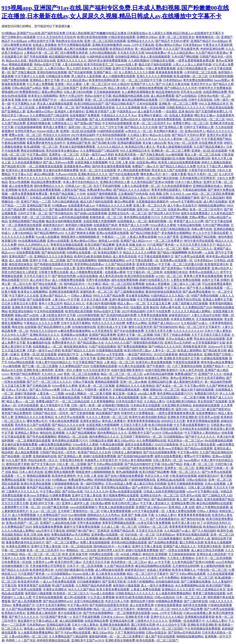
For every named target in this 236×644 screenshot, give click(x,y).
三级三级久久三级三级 (186, 284)
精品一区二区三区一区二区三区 (122, 374)
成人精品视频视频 (71, 621)
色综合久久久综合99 (56, 135)
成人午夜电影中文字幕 (55, 405)
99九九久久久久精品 (81, 288)
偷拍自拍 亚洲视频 (30, 158)
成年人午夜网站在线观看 (212, 507)
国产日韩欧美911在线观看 (19, 37)
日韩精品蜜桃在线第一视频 (131, 390)
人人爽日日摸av (55, 68)
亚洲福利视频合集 (39, 123)
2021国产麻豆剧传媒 (165, 178)
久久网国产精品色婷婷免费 (94, 586)
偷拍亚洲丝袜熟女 (21, 264)
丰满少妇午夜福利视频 (101, 303)
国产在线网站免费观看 (163, 542)
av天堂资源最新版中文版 (209, 343)
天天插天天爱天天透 (134, 425)
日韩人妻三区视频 (30, 448)
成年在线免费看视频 (125, 280)
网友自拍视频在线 (33, 151)
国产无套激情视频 (82, 413)
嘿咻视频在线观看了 (15, 198)
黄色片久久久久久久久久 (34, 178)
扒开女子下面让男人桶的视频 (117, 629)
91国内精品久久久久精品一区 (71, 178)
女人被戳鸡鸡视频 (212, 566)
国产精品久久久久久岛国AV (132, 190)
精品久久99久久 (74, 303)
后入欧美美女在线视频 (111, 574)
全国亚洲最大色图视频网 (91, 162)
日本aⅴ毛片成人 (17, 390)
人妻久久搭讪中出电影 (206, 315)
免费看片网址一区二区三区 (191, 123)
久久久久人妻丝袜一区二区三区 (179, 139)
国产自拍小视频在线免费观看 (124, 476)
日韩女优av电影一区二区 (214, 96)
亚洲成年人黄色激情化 (69, 111)
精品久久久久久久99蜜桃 (139, 253)
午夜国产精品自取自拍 (36, 249)
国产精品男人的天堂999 (164, 213)
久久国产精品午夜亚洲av (212, 53)
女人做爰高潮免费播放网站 (173, 593)
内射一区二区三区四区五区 (40, 217)
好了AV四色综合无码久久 (214, 523)
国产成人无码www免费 (58, 162)
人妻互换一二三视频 (50, 394)
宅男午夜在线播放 (98, 280)
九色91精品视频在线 (103, 53)
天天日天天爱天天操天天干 (197, 245)
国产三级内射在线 (196, 601)
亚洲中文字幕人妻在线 (87, 495)
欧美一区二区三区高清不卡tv (152, 123)
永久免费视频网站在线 (151, 441)
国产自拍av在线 (72, 491)
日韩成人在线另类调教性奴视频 (164, 491)
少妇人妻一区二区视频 (71, 464)
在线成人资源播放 (45, 45)
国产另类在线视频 (36, 57)
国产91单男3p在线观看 (190, 256)
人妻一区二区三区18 (97, 84)
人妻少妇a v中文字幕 (66, 300)
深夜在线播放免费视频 (48, 527)
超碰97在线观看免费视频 (100, 456)
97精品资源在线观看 (122, 37)
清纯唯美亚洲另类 (194, 347)
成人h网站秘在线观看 (109, 570)
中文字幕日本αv (175, 288)
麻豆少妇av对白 (125, 441)
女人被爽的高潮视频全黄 (138, 92)
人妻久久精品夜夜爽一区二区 (141, 186)
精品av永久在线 (16, 61)
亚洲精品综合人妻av (133, 198)
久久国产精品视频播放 (81, 433)
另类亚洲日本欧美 (71, 460)
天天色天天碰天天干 (37, 276)
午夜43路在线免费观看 (64, 421)
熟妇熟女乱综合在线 (69, 41)
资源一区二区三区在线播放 (103, 100)
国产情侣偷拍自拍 (61, 213)
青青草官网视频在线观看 (203, 421)
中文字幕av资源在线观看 (128, 429)
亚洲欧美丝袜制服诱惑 (107, 45)
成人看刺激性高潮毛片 (188, 382)
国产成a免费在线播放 (197, 292)
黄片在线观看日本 (70, 613)
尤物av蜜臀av (198, 217)
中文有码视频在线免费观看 (202, 629)
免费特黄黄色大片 (64, 343)
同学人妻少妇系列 (101, 249)
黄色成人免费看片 (55, 127)
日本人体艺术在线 (191, 370)
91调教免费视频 (60, 495)
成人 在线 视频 (18, 260)
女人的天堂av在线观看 (70, 417)
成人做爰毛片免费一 (151, 111)
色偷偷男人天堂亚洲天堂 (101, 460)
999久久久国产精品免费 (109, 296)
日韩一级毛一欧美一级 (86, 405)
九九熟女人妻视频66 (181, 558)
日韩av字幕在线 (86, 229)
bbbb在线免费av (156, 53)
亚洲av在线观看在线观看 (113, 233)
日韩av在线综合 (173, 433)
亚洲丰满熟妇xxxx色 (93, 88)
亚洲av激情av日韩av (168, 45)
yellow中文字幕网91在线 (186, 202)
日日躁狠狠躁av (174, 437)
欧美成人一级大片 (56, 409)
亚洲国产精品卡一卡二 (218, 366)
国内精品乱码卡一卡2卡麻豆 (82, 284)
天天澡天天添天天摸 (131, 53)
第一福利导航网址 (92, 484)
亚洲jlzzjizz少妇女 (92, 139)
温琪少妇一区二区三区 (83, 127)
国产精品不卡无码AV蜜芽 (172, 41)
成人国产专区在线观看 (160, 636)
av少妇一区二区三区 (169, 276)
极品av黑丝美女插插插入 (170, 488)
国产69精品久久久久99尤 (181, 88)
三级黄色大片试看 (52, 119)
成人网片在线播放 (76, 49)
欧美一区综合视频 (153, 108)
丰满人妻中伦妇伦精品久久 (81, 182)
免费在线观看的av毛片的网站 (70, 535)
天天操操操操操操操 (107, 92)
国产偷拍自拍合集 (193, 519)
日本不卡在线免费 (117, 139)
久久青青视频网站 (103, 401)
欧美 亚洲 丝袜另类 (75, 554)
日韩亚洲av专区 (119, 307)
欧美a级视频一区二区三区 (26, 68)
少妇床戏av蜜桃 (100, 503)
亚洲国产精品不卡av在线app (209, 41)
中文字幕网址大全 (24, 104)
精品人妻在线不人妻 (121, 88)
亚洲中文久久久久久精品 (167, 617)
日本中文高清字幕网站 (76, 323)
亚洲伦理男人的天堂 (111, 550)
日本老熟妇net (192, 45)
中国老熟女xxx (126, 111)
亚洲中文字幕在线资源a (128, 68)
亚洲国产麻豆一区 (105, 72)
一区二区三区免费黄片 (168, 241)
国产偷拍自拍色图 (53, 253)
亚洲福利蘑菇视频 (129, 143)
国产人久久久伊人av (143, 139)
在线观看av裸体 (115, 272)
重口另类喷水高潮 (191, 542)
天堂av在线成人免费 (179, 339)
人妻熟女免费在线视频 (185, 280)
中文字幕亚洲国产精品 (216, 139)
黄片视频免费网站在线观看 (70, 249)
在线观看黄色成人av (81, 205)
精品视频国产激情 (187, 198)
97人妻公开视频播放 (94, 307)
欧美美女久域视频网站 (43, 96)
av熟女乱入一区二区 (139, 131)
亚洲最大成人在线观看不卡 (139, 539)
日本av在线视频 (215, 484)
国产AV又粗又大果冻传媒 (173, 84)
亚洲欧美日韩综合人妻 (115, 182)
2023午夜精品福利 (83, 135)
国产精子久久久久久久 (200, 437)
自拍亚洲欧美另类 (211, 143)
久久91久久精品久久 (111, 147)
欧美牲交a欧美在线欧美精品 (93, 256)
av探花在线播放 (88, 276)
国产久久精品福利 (213, 198)
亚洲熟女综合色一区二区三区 (128, 213)
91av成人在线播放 (47, 237)
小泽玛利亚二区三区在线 (200, 72)
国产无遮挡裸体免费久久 (212, 111)
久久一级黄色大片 (65, 339)
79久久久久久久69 (96, 491)
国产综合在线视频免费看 (160, 452)
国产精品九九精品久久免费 (178, 166)
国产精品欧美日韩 (13, 166)
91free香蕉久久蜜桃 (163, 225)
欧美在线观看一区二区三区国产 (157, 640)
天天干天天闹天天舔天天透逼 (211, 335)
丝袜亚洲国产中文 (45, 100)
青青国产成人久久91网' (189, 221)
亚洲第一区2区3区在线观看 (78, 131)
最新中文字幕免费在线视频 (82, 527)
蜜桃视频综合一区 (208, 37)
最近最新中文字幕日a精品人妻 (38, 621)
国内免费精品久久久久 (49, 186)
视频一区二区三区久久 (197, 249)
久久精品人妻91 (138, 135)
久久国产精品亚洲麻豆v (209, 147)
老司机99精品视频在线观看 (129, 542)
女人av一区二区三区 (43, 511)
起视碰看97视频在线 (105, 198)
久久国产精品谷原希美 (120, 264)
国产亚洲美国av (172, 268)
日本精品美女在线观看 (145, 405)
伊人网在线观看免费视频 (134, 170)
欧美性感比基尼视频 (79, 311)
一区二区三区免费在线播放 (61, 307)
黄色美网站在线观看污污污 (142, 217)
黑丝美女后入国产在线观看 (169, 170)
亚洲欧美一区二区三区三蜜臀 (178, 104)
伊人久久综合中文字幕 (171, 625)
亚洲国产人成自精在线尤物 (58, 523)
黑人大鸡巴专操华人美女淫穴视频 (89, 68)
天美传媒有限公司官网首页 (197, 178)
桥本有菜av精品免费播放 (217, 362)
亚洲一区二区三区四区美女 (177, 37)
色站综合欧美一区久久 (43, 460)
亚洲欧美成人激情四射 (124, 339)
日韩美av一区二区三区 (153, 527)
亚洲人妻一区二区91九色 (150, 205)
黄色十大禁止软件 (71, 96)
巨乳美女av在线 (191, 92)
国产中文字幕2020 (43, 464)
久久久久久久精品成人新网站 (192, 311)
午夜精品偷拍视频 (13, 143)
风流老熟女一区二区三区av (185, 441)
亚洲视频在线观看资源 (199, 617)
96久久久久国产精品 (82, 589)
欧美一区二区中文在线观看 (98, 170)
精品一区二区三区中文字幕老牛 (199, 327)
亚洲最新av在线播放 (74, 335)
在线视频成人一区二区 (132, 221)
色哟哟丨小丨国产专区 (21, 640)
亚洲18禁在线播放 (80, 448)
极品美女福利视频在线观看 (92, 209)
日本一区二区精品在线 (77, 546)
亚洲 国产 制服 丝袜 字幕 (138, 515)
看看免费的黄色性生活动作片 (46, 143)
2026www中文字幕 (220, 347)
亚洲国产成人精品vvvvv (136, 241)
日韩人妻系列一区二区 (168, 460)
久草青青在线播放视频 (152, 315)
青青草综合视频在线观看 (67, 245)
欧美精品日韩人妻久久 (140, 147)
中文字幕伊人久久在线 (30, 76)
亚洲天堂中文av (201, 84)
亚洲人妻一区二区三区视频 (97, 386)
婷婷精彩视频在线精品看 (111, 480)
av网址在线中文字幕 (41, 41)
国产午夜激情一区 (138, 178)
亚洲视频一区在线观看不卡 (98, 468)
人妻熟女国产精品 (73, 190)
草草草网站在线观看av (89, 264)
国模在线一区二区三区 (165, 390)
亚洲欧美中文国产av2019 (145, 433)
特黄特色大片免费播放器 (215, 88)
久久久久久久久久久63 (188, 331)
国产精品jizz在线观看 (198, 448)
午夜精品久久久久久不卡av (119, 115)
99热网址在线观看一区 (82, 253)
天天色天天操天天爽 (94, 300)
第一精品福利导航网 (148, 49)
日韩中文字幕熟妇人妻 (199, 127)
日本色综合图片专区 (129, 401)
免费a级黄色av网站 (99, 190)
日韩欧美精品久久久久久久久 (186, 108)
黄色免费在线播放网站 (198, 80)
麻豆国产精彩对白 (140, 354)
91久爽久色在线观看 (132, 366)
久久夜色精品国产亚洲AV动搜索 (152, 182)
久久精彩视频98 (139, 61)
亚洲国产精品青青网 (53, 288)
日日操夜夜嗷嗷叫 (170, 539)
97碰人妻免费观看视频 (161, 68)
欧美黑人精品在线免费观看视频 (179, 162)
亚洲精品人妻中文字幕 (45, 80)
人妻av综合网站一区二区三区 (28, 636)
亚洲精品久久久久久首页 (141, 578)
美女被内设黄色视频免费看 (61, 170)
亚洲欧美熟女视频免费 (59, 472)
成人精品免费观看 (162, 96)
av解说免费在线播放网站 (74, 331)
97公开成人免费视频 (40, 84)
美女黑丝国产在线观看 (111, 288)
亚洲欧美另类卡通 (137, 617)
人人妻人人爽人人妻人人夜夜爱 (96, 158)
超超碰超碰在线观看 (206, 405)
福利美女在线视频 (195, 605)
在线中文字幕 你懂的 (215, 280)
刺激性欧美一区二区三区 (106, 217)
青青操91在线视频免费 (120, 268)
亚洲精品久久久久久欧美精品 (53, 256)
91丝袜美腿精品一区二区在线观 (55, 429)
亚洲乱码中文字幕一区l (45, 503)
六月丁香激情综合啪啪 (187, 366)
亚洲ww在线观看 (58, 241)
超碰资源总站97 (53, 225)
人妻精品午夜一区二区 (39, 53)
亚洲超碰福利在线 (45, 456)
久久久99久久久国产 (15, 335)
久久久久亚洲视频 (128, 108)
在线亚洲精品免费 (215, 92)
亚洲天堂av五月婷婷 (178, 343)
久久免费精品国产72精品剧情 (49, 115)
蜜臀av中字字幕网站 (197, 456)
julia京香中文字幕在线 (50, 531)
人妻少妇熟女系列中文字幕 (58, 315)
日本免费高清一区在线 (16, 562)
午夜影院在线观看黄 (197, 268)
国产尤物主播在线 (24, 72)
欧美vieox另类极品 (171, 448)
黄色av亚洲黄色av (182, 378)
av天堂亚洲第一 (117, 354)
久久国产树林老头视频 (80, 233)
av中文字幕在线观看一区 (142, 260)
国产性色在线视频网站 (82, 260)
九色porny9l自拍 (66, 174)
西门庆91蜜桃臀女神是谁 (71, 53)
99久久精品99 (120, 84)
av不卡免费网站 (169, 578)
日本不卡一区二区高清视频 (213, 558)
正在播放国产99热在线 (133, 194)
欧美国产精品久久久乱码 (73, 198)
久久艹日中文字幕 (111, 127)
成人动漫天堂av (40, 280)
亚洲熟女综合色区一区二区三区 (204, 119)
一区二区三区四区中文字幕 (144, 80)
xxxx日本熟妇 (224, 562)
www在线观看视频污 (25, 119)
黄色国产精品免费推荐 (21, 49)
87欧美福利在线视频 (183, 476)
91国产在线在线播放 (103, 347)
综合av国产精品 (172, 464)
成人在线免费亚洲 (21, 186)
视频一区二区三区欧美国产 (61, 88)
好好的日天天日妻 (173, 421)
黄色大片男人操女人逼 (42, 558)
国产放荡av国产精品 (88, 123)
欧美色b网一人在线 (201, 253)
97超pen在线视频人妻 (198, 613)
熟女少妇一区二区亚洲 (182, 143)
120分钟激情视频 (88, 315)
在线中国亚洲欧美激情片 (128, 370)
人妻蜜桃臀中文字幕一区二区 (55, 108)
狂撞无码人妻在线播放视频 (24, 170)
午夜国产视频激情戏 (94, 397)
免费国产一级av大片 (145, 166)
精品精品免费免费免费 (46, 182)
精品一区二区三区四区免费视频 (213, 194)
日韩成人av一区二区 (79, 186)
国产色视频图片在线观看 (94, 429)
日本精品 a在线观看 (43, 198)
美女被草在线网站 (138, 296)
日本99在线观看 (147, 104)
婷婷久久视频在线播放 (216, 162)
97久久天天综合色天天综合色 (56, 37)
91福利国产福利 (128, 468)
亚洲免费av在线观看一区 (176, 260)
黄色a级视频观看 (127, 472)
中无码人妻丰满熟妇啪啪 (135, 460)
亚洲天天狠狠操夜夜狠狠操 (185, 484)
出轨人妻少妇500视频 (78, 92)
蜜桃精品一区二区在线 (73, 437)
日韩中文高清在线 (200, 100)
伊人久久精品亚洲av (181, 53)
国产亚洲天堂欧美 (114, 582)
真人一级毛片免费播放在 (157, 586)
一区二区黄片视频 (99, 394)
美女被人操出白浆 (154, 143)
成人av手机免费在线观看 (59, 582)
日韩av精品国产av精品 (26, 88)
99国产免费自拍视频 (15, 80)
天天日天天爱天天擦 (15, 503)
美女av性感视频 (19, 182)
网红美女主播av (205, 115)
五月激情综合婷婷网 (186, 566)
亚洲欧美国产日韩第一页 (108, 178)
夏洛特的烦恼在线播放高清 (163, 292)
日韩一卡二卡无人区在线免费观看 (37, 378)
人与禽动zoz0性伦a (93, 354)
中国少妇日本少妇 (39, 480)
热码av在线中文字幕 (47, 64)
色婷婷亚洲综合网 (212, 49)
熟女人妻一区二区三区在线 (202, 155)
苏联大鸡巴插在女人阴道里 (19, 272)
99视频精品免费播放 (169, 601)
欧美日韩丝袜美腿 (160, 425)
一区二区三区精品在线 (74, 401)
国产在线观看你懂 (39, 300)
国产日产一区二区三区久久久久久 (49, 382)
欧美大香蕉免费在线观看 (113, 589)
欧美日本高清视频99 (74, 378)
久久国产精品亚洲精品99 (216, 452)
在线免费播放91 (206, 413)
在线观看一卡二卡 (13, 476)
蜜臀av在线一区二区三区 (25, 135)
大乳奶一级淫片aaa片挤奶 (97, 155)
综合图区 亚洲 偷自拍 (180, 111)
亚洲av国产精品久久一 (55, 296)
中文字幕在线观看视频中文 (156, 256)
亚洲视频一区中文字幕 (81, 358)
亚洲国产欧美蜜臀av (59, 539)
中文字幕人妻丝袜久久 (155, 503)
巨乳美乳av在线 (99, 378)
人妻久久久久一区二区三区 (163, 249)
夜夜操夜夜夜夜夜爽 (169, 72)
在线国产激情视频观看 (102, 194)
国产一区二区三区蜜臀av (62, 542)
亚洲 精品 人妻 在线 (181, 507)
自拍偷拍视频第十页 (15, 566)
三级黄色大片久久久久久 (22, 491)
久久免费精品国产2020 (197, 307)
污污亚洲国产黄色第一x (163, 245)
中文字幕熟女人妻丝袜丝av (202, 433)
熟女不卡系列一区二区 (202, 174)
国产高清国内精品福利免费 (118, 315)
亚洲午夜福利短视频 (122, 300)
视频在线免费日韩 (198, 158)
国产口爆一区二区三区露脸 (40, 366)
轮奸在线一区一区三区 (140, 535)
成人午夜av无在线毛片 (182, 205)
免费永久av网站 (137, 323)
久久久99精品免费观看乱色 (156, 409)
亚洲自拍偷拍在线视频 (52, 72)
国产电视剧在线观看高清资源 (95, 108)
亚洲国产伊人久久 (142, 84)
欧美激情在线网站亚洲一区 (107, 80)
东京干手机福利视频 (107, 186)
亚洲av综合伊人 (131, 119)
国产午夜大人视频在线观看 (205, 288)
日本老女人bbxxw (112, 617)
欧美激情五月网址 (157, 378)
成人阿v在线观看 (75, 597)
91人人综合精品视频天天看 (141, 229)
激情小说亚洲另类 (52, 319)
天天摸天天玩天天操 (149, 531)
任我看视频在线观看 (109, 350)
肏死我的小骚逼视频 (79, 225)
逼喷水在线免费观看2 (195, 213)
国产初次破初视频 (80, 72)
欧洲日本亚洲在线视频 (92, 37)
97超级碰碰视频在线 (142, 480)
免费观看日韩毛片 (206, 394)
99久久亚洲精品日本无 (214, 104)
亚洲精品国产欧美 (79, 143)
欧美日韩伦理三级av (137, 350)
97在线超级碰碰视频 (28, 127)
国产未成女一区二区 (169, 386)
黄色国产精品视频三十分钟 (67, 194)
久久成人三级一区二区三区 (119, 527)
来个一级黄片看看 (174, 174)
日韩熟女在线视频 (148, 268)
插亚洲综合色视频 (152, 339)
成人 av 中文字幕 (159, 562)
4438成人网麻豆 (76, 394)
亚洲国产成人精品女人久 (180, 546)
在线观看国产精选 (105, 225)
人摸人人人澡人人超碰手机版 (192, 64)
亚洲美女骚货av (147, 264)
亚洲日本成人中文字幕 (112, 327)
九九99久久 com (180, 194)
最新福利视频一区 (160, 221)
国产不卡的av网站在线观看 (105, 464)
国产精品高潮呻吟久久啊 (54, 327)
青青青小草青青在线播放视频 (203, 276)
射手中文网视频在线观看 (74, 45)
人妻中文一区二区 (164, 350)
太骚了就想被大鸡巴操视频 (190, 303)
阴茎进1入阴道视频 (50, 49)
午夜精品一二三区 (114, 237)
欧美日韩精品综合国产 (89, 104)
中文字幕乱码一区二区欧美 (145, 272)
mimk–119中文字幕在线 (139, 45)
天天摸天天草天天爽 (158, 331)
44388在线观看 (99, 49)
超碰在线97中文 (68, 354)
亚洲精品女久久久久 (141, 41)
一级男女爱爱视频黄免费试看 (195, 61)
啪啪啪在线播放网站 (212, 205)
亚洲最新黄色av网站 (77, 166)
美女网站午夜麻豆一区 (153, 115)
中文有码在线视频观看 (117, 123)
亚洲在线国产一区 (21, 256)
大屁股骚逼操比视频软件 (152, 202)
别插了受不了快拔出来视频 (172, 335)
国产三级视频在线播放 (129, 292)
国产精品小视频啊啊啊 (172, 253)
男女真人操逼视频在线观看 (55, 104)
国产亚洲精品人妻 (13, 111)
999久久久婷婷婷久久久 (33, 245)
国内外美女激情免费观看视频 (107, 61)
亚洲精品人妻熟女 (27, 433)
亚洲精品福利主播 (160, 382)
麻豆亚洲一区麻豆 (125, 394)
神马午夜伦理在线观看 (199, 241)
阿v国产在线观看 (41, 268)
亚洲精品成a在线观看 (171, 480)
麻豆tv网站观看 (44, 174)
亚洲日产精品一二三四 (36, 202)
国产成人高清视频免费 (104, 119)
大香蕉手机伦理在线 (202, 170)
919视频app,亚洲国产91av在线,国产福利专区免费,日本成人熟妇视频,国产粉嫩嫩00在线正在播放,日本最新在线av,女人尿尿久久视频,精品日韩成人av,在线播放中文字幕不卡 (113, 33)
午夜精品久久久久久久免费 (114, 205)
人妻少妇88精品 (72, 64)
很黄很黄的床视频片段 (148, 343)
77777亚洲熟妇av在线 (173, 100)
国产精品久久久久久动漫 (141, 127)
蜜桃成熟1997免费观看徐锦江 (21, 92)
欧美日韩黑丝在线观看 (139, 276)
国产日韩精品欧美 (39, 386)
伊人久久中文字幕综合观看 (210, 233)
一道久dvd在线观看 (70, 100)
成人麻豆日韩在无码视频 (150, 484)
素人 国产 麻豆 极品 (189, 499)
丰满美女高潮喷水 (182, 319)
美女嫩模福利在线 (39, 343)
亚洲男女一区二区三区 (64, 155)
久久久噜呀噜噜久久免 (77, 578)
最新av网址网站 (52, 92)
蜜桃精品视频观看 (21, 64)
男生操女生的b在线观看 (209, 339)
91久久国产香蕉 (168, 237)
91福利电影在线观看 (100, 57)
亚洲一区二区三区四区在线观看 (105, 41)
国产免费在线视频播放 (132, 347)
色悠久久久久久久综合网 (108, 323)
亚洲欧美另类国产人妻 (100, 111)
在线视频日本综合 (110, 229)
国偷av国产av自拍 (26, 315)
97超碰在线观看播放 (168, 605)
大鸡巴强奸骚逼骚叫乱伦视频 (166, 158)
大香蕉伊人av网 (43, 562)
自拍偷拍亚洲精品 (127, 57)
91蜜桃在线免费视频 (150, 88)
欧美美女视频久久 (184, 570)
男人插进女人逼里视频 (86, 76)
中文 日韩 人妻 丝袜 (122, 162)
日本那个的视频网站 (161, 198)
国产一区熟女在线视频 (174, 550)
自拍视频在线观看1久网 (147, 358)
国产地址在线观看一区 (48, 284)
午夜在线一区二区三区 (212, 570)
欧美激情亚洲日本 (216, 264)
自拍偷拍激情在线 (84, 327)
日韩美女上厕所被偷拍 (127, 452)
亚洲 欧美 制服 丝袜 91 (16, 100)
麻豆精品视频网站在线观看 (140, 100)
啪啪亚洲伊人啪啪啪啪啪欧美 (81, 237)
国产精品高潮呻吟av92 (49, 233)
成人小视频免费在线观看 (119, 76)
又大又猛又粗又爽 (159, 303)
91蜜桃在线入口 (62, 123)
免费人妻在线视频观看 (95, 542)
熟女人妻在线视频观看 (155, 57)
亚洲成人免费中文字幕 (217, 300)
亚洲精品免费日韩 (183, 503)
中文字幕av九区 (22, 174)
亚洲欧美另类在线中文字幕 (182, 358)
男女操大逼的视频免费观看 (78, 147)
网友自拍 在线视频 (24, 327)
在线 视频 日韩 (159, 194)
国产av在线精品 (186, 96)
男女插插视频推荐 (30, 519)
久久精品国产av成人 (194, 323)
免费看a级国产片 (186, 374)
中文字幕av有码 (195, 386)
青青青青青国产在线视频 (34, 586)
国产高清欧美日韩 (104, 143)
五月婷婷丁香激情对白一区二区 (141, 437)
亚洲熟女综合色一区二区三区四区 (161, 629)
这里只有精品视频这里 (192, 68)
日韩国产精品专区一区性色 (51, 413)
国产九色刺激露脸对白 (165, 519)
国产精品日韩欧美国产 (120, 104)
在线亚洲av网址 (147, 162)
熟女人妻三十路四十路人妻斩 (55, 229)
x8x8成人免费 (147, 394)
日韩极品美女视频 (162, 61)
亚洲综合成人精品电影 (211, 554)
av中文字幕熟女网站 (153, 558)
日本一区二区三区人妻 (191, 597)
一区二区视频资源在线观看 (45, 166)
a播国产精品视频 (77, 119)
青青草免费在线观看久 (166, 190)
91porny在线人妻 (126, 64)
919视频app (59, 205)
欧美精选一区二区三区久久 (71, 593)
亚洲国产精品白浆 (122, 531)
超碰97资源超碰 (25, 394)
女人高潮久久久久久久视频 (136, 72)
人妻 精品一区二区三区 (119, 362)
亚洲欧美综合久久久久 (93, 174)
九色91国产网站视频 (185, 57)
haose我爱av (222, 80)
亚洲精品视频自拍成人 (208, 186)
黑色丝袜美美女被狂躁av (62, 151)
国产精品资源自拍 (101, 558)
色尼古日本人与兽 (157, 476)
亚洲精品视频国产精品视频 (27, 221)
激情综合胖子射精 (18, 464)
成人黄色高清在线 (125, 256)
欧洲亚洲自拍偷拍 (21, 311)
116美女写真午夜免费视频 (153, 523)
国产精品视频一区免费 (16, 456)
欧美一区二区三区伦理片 (206, 209)
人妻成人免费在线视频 (142, 237)
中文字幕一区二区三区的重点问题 (181, 264)
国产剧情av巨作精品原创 (127, 378)
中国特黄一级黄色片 (131, 158)
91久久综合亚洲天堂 (96, 370)
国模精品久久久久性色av (85, 409)
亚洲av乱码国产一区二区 (22, 523)
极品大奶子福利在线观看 (155, 64)
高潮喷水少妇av (147, 37)
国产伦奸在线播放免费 (124, 174)
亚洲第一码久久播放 (68, 84)
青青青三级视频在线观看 (209, 593)
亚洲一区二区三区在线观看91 (160, 397)
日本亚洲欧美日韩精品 (59, 158)
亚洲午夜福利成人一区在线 (32, 397)
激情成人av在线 (109, 241)
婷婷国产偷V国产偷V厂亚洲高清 (88, 531)
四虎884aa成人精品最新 (36, 339)
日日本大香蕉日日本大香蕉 (19, 303)
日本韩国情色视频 (221, 76)
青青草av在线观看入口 (204, 272)
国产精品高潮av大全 (91, 343)
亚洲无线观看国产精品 (219, 499)
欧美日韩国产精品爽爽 (100, 245)
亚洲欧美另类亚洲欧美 (27, 307)
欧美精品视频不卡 (110, 253)
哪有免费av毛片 (151, 174)
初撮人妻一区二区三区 (199, 464)
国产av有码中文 (142, 488)
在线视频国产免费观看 (85, 115)
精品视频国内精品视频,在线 (67, 57)
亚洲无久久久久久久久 (72, 61)
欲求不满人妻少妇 (184, 523)
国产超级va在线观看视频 (91, 213)
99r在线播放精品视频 (32, 241)
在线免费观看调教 (28, 253)
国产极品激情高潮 (61, 209)
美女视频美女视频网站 (176, 233)
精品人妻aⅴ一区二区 (131, 303)
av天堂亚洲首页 (102, 331)
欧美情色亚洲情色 (151, 468)
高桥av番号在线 (202, 229)
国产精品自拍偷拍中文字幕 (142, 464)
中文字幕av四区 (37, 155)
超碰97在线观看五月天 (154, 280)
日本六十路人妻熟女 (188, 182)
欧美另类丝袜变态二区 (99, 64)
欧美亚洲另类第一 (127, 155)
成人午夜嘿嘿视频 (24, 515)
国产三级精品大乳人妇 (217, 495)
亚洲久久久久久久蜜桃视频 (154, 76)
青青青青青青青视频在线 (144, 421)
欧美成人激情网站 (189, 350)
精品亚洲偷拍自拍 (168, 92)
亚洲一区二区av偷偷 (133, 382)
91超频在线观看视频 (214, 358)
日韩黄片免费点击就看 (54, 272)
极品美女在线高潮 (27, 319)
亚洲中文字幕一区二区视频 (47, 260)
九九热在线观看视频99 (27, 162)
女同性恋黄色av (25, 131)
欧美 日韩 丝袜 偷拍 (37, 535)
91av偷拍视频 (174, 155)
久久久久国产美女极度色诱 (181, 49)
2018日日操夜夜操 (166, 354)
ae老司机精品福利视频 (73, 217)
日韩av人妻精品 (81, 296)
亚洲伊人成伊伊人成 (75, 503)
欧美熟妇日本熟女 (122, 49)
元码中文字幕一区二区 (33, 213)
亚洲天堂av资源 (217, 135)
